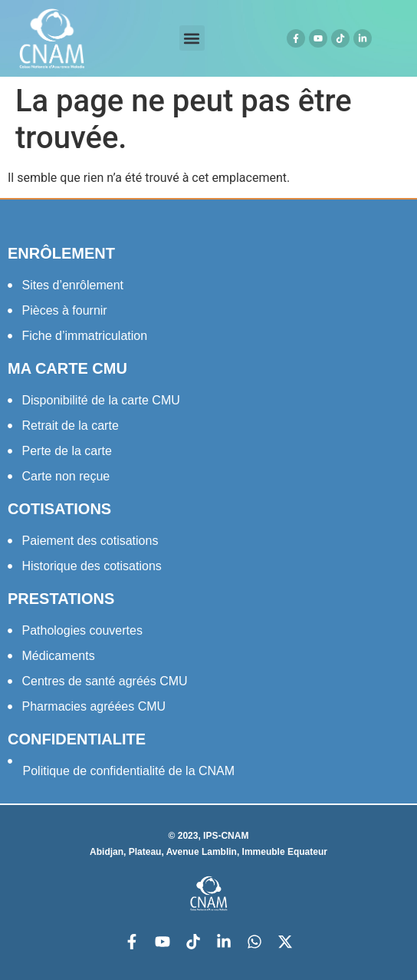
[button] (192, 38)
